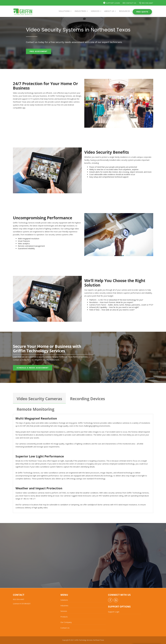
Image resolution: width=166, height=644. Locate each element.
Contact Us (129, 3)
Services (64, 611)
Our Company (66, 622)
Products (64, 617)
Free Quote (142, 12)
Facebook (110, 600)
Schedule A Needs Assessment (33, 368)
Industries (64, 606)
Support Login (111, 3)
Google (116, 600)
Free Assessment (39, 51)
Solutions (64, 600)
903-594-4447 (146, 3)
